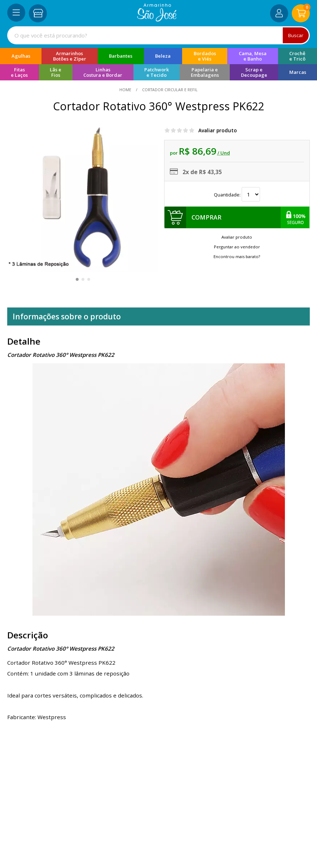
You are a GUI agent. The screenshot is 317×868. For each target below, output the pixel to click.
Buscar (296, 35)
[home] (157, 19)
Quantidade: (237, 195)
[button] (77, 279)
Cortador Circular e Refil (169, 90)
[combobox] (158, 35)
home (126, 90)
